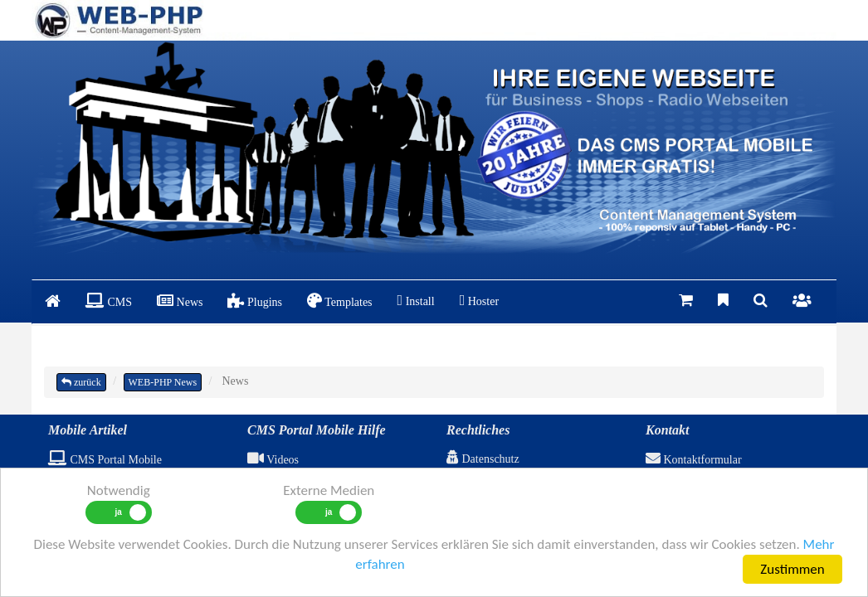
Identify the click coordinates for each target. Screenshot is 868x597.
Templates (340, 301)
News (180, 301)
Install (416, 300)
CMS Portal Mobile (105, 460)
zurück (81, 382)
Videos (273, 460)
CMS (109, 301)
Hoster (479, 300)
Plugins (255, 301)
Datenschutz (483, 459)
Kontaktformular (694, 460)
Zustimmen (792, 569)
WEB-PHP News (163, 382)
